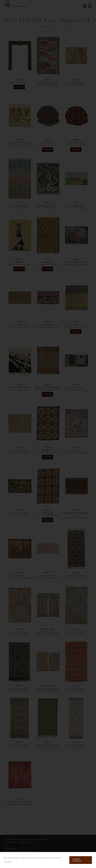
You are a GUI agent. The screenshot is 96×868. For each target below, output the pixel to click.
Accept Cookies (77, 860)
